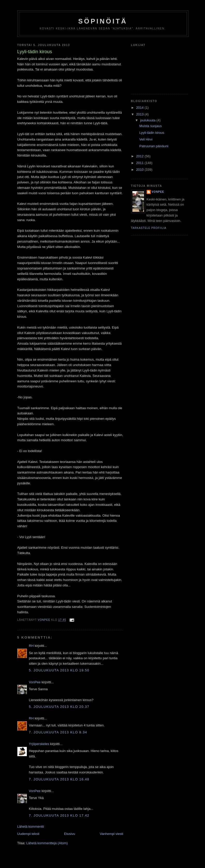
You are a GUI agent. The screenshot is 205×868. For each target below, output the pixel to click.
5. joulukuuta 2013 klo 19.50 (59, 670)
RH (31, 646)
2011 (141, 163)
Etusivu (70, 834)
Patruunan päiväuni (154, 146)
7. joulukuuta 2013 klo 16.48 (59, 779)
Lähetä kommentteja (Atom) (47, 843)
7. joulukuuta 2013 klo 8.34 (58, 732)
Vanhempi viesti (112, 834)
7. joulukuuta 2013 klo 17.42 (59, 815)
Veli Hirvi (146, 139)
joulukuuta (148, 120)
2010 (141, 170)
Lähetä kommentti (31, 827)
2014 (141, 108)
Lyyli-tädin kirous (152, 133)
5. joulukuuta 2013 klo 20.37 (59, 707)
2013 (141, 114)
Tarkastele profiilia (149, 228)
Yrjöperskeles (39, 744)
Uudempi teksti (28, 834)
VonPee (35, 682)
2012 (141, 156)
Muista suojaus (151, 126)
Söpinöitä (103, 21)
